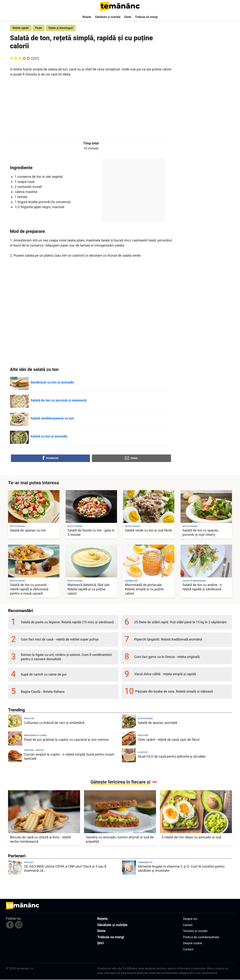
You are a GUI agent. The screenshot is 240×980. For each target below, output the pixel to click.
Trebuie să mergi (146, 17)
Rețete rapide (21, 28)
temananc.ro (145, 863)
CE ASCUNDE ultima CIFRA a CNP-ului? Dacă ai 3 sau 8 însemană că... (65, 869)
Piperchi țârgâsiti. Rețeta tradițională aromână (168, 640)
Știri (100, 944)
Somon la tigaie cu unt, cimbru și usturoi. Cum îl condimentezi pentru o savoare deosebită (66, 657)
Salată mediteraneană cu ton (52, 419)
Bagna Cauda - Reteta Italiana (43, 692)
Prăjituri (29, 719)
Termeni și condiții (195, 932)
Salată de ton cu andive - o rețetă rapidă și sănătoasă (202, 588)
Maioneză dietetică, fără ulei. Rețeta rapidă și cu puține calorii (89, 590)
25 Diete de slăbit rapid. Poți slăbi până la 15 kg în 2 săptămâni (180, 623)
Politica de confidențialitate (201, 938)
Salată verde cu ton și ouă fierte (148, 531)
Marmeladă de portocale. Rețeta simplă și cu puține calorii (144, 590)
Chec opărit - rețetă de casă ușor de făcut (169, 740)
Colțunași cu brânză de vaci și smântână (54, 723)
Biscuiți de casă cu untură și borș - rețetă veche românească (40, 840)
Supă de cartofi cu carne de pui (44, 675)
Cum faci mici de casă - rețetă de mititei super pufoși (60, 640)
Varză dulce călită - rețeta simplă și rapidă (165, 675)
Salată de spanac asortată (157, 723)
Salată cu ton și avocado (49, 437)
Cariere (188, 925)
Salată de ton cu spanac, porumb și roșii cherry (201, 533)
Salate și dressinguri (64, 28)
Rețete (87, 17)
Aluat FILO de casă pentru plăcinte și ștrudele (172, 757)
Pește (40, 28)
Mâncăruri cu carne (35, 736)
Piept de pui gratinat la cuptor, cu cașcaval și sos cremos (66, 740)
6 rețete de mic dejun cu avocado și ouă (191, 838)
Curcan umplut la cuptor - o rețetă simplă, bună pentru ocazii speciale (69, 757)
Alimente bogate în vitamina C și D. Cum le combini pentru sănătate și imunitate (181, 869)
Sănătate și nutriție (108, 17)
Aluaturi (143, 753)
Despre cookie (192, 944)
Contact (188, 950)
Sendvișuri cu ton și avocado (52, 383)
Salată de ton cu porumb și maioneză (59, 401)
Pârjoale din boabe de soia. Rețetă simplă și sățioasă (174, 692)
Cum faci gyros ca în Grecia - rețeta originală (167, 657)
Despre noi (190, 919)
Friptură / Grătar (34, 751)
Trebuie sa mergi (111, 937)
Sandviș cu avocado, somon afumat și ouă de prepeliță (120, 840)
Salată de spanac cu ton (28, 531)
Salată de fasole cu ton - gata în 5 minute (91, 533)
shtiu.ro (29, 863)
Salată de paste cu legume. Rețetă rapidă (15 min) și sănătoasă (67, 623)
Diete (128, 17)
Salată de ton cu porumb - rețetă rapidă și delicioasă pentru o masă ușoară (29, 590)
